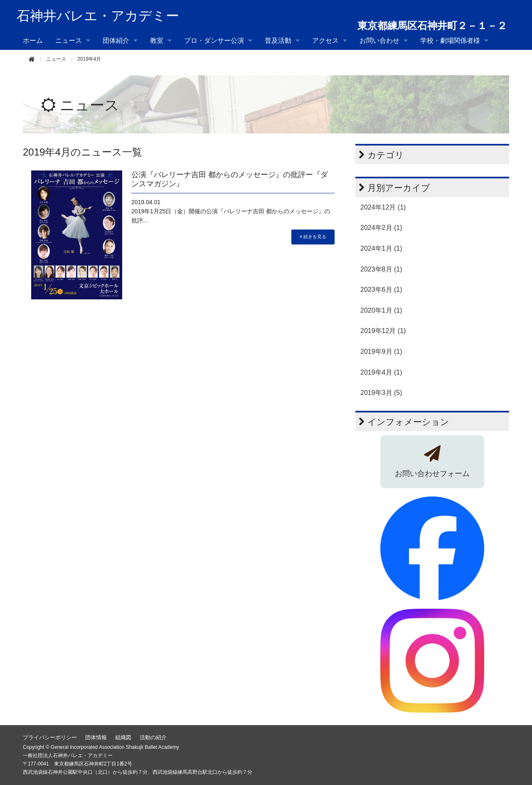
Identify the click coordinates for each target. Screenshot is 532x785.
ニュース (69, 41)
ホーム (33, 41)
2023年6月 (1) (381, 290)
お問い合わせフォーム (432, 474)
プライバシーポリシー (50, 737)
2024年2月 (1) (381, 228)
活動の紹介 (153, 737)
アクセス (325, 41)
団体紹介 (116, 41)
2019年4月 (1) (381, 372)
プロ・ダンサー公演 (214, 41)
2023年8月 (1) (381, 269)
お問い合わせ (379, 41)
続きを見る (313, 237)
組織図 (123, 737)
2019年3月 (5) (381, 393)
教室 (157, 41)
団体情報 (96, 737)
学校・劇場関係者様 (450, 41)
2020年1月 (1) (381, 310)
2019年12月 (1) (383, 331)
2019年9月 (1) (381, 352)
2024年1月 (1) (381, 248)
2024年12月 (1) (383, 207)
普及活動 (278, 41)
